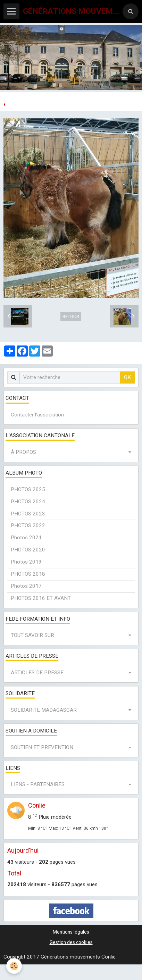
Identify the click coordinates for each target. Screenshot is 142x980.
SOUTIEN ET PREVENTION (42, 747)
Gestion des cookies (71, 942)
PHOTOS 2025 (28, 489)
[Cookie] (14, 966)
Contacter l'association (37, 415)
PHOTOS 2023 (28, 514)
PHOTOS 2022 (28, 525)
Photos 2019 (26, 562)
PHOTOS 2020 (28, 550)
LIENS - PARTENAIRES (38, 784)
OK (127, 377)
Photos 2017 (26, 586)
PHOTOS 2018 (28, 574)
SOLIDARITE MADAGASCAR (44, 710)
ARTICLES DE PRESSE (37, 673)
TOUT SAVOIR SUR (32, 635)
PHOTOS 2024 (28, 502)
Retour (71, 317)
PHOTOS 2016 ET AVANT (41, 598)
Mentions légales (71, 932)
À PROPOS (23, 452)
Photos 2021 (26, 538)
